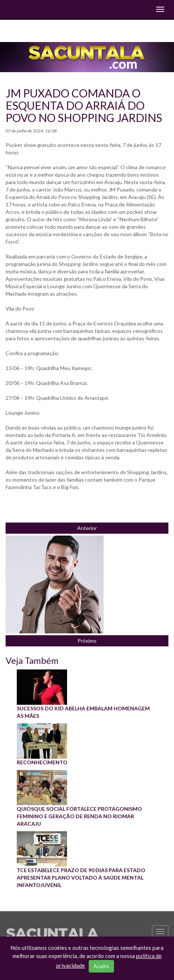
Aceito (101, 966)
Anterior (87, 528)
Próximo (87, 641)
